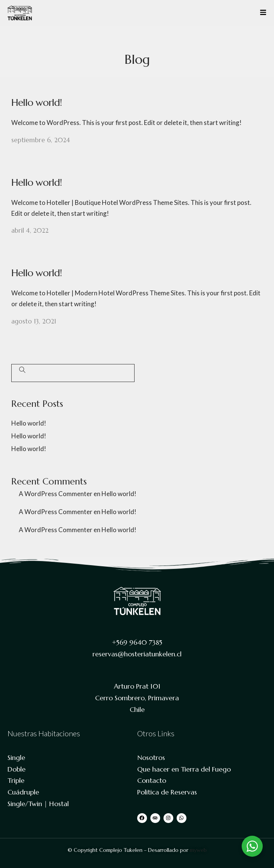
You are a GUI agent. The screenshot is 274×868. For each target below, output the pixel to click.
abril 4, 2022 (30, 230)
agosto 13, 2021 (34, 321)
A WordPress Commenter (56, 494)
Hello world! (36, 102)
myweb (198, 850)
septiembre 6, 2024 (41, 140)
